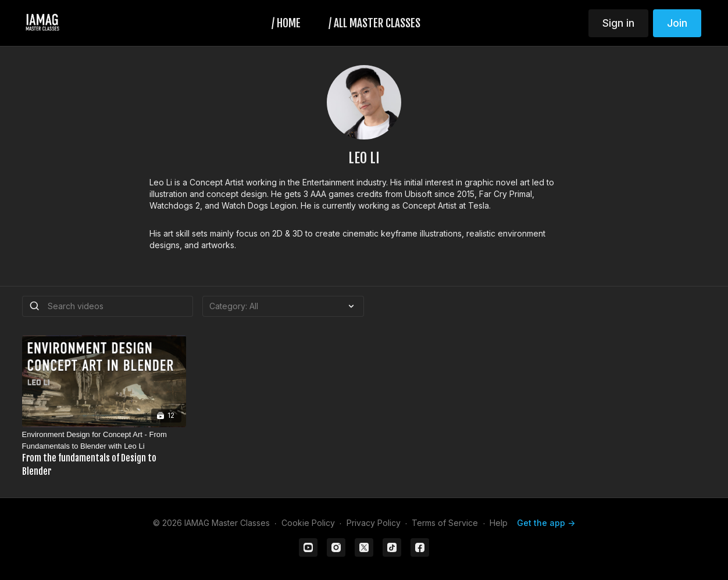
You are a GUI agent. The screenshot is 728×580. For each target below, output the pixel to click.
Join (677, 23)
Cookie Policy (308, 523)
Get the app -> (546, 523)
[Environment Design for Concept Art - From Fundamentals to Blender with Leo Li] (104, 454)
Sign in (618, 23)
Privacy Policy (374, 523)
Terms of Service (445, 523)
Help (499, 523)
